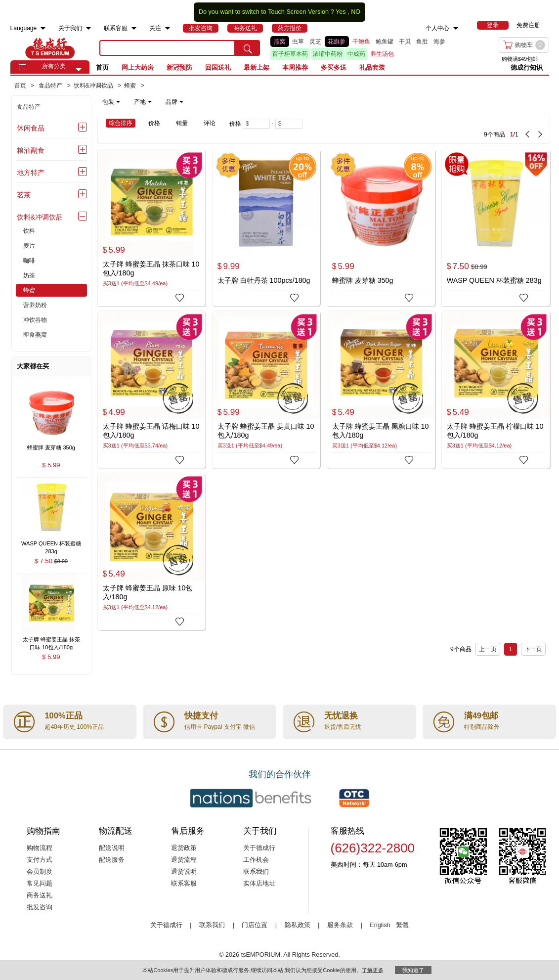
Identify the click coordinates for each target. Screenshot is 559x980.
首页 (102, 67)
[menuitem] (43, 28)
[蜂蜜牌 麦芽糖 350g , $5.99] (51, 448)
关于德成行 (259, 848)
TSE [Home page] (50, 48)
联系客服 (184, 884)
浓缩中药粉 (328, 54)
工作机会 (256, 860)
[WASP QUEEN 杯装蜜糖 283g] (496, 228)
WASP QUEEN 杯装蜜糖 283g (494, 280)
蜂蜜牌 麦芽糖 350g (363, 280)
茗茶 (24, 195)
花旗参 (337, 42)
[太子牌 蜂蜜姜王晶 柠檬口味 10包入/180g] (496, 389)
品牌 (174, 102)
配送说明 (112, 848)
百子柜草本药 (290, 54)
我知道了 (413, 970)
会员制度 (40, 872)
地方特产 (31, 173)
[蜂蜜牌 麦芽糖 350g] (381, 228)
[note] (144, 102)
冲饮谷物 (35, 320)
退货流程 (184, 860)
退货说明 (184, 872)
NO (356, 12)
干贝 (405, 42)
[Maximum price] (289, 124)
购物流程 (40, 848)
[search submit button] (248, 48)
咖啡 (29, 261)
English (381, 925)
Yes (341, 12)
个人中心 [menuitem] (437, 28)
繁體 (402, 925)
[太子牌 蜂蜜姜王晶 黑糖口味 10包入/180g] (381, 389)
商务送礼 (40, 895)
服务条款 (340, 925)
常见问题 (40, 884)
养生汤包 (382, 54)
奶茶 (29, 275)
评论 (210, 123)
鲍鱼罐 (385, 42)
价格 (154, 123)
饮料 (29, 231)
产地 (143, 102)
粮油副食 (31, 150)
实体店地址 (259, 884)
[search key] (167, 48)
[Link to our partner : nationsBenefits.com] (251, 798)
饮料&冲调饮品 (40, 217)
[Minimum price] (256, 124)
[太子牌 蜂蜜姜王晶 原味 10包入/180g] (152, 552)
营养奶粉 (35, 305)
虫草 (298, 42)
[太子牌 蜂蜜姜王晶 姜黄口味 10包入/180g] (266, 390)
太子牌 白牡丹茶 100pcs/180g (264, 280)
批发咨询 (40, 907)
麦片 (29, 246)
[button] (79, 70)
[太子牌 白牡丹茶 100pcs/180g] (266, 228)
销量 (182, 123)
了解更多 (373, 970)
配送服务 (112, 860)
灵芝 (315, 42)
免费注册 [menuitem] (528, 25)
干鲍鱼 (361, 42)
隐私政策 (298, 925)
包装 (111, 102)
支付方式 (40, 860)
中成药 (356, 54)
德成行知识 (527, 67)
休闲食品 (31, 128)
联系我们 (256, 872)
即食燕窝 (35, 335)
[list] (361, 48)
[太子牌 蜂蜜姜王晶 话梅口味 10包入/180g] (152, 389)
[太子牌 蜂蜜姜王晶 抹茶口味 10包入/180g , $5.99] (51, 641)
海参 (439, 42)
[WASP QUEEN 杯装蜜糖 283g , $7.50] (51, 544)
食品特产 (29, 107)
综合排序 (121, 123)
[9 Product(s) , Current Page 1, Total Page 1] (443, 130)
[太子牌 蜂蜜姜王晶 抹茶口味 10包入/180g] (152, 228)
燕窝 (280, 42)
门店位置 (255, 925)
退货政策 (184, 848)
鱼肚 (422, 42)
